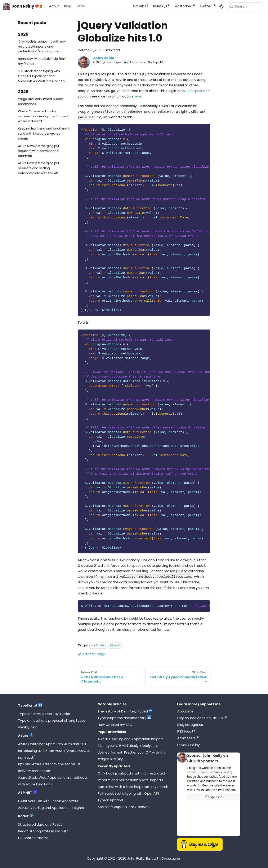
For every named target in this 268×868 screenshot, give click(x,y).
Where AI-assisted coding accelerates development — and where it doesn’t (43, 116)
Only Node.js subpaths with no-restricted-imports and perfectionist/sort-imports (42, 47)
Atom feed (188, 738)
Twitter (208, 6)
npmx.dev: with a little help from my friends (42, 61)
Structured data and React (40, 825)
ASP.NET (27, 793)
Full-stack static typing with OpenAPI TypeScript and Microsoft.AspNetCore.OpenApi (42, 76)
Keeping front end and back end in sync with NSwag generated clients (44, 134)
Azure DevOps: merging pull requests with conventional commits (39, 151)
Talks (81, 6)
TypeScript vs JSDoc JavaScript (44, 714)
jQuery (115, 645)
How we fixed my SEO (115, 725)
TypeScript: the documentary (124, 718)
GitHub (140, 6)
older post (194, 91)
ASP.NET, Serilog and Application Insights (51, 808)
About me (185, 711)
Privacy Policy (188, 745)
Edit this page (91, 654)
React (26, 816)
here (137, 96)
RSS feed (186, 731)
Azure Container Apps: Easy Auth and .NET (52, 744)
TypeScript (30, 705)
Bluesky (161, 6)
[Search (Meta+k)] (245, 6)
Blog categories (190, 725)
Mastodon (185, 6)
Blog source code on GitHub (202, 718)
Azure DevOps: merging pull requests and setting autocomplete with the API (39, 168)
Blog (68, 6)
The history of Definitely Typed (125, 711)
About (54, 6)
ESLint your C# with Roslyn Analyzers (48, 801)
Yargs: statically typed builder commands (41, 101)
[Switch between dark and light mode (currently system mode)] (221, 6)
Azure (25, 736)
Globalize (98, 645)
